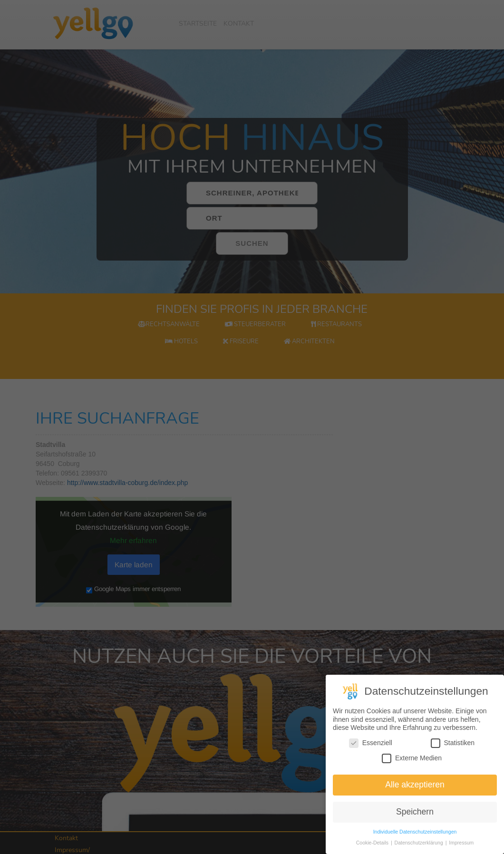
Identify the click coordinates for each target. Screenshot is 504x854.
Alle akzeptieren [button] (415, 787)
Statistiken (453, 745)
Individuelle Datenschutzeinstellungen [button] (415, 834)
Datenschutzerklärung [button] (420, 845)
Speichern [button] (415, 814)
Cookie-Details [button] (373, 845)
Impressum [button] (461, 845)
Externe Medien (412, 761)
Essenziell (371, 745)
